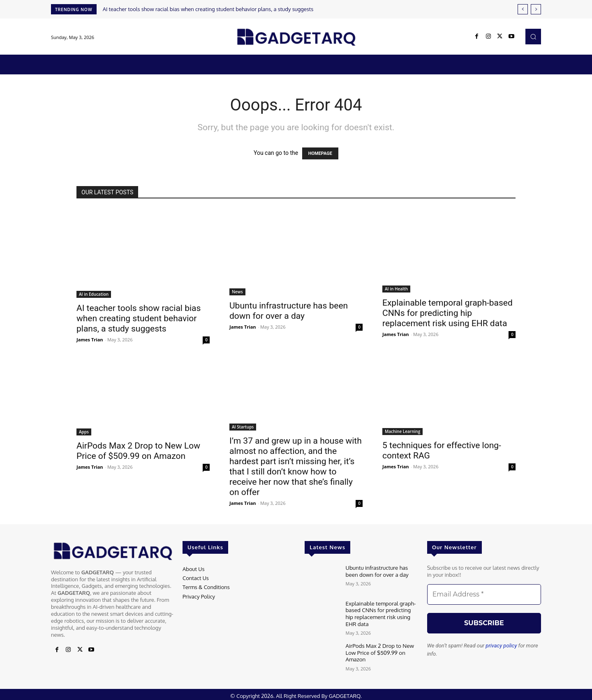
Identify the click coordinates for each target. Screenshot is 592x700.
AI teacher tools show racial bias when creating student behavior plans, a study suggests (208, 9)
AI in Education (94, 294)
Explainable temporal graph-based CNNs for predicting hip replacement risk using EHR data (447, 313)
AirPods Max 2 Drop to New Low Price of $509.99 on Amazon (138, 451)
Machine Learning (402, 431)
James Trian (90, 340)
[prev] (523, 9)
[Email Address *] (484, 594)
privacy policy (501, 646)
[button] (533, 37)
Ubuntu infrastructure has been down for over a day (289, 311)
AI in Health (396, 289)
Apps (84, 432)
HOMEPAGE (320, 153)
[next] (536, 9)
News (237, 292)
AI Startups (243, 427)
